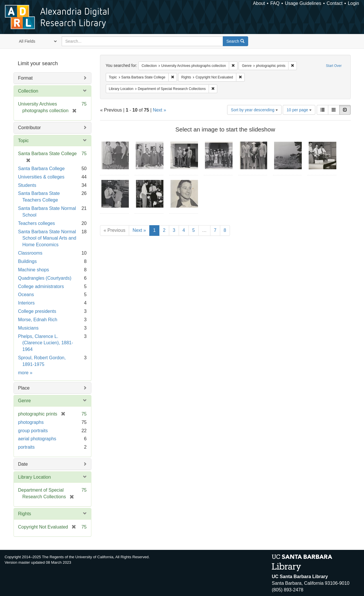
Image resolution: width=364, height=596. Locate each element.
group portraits (33, 431)
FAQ (275, 3)
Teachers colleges (37, 223)
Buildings (28, 261)
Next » (159, 110)
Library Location (35, 477)
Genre (24, 401)
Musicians (28, 328)
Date (23, 464)
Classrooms (30, 253)
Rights (25, 514)
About (259, 3)
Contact (334, 3)
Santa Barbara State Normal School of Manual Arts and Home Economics (47, 238)
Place (24, 388)
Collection (28, 91)
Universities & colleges (41, 177)
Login (353, 3)
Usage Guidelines (303, 3)
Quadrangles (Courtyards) (45, 278)
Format (26, 78)
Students (27, 185)
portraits (27, 447)
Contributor (30, 128)
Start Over (334, 66)
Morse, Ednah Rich (38, 320)
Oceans (26, 295)
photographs (31, 422)
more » (25, 373)
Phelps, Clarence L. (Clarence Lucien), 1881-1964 (46, 343)
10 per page (299, 110)
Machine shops (34, 270)
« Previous (115, 230)
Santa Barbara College (42, 169)
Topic (23, 141)
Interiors (27, 303)
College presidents (37, 311)
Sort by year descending (254, 110)
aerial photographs (37, 439)
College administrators (41, 286)
